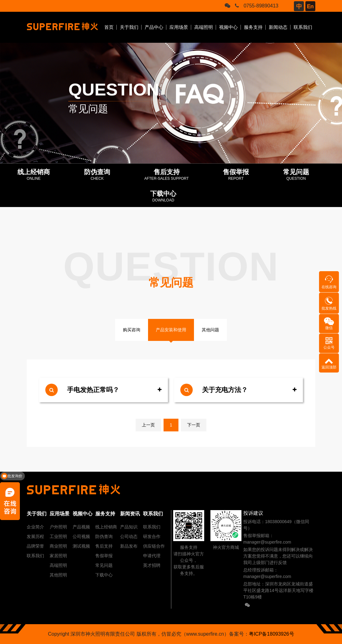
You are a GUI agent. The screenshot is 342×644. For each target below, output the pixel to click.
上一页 (148, 425)
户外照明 (58, 527)
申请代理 (152, 556)
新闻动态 (278, 27)
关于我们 (129, 27)
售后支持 (104, 546)
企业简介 (35, 527)
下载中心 (104, 575)
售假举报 (104, 556)
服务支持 (253, 27)
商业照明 (58, 546)
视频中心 (228, 27)
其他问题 (210, 330)
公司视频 (81, 536)
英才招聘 (152, 565)
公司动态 (129, 536)
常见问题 (104, 565)
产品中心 (154, 27)
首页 (109, 27)
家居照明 (58, 556)
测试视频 (81, 546)
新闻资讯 (130, 514)
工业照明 (58, 536)
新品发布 (129, 546)
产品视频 (81, 527)
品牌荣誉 (35, 546)
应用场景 (179, 27)
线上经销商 (106, 527)
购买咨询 (132, 330)
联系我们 (303, 27)
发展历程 (35, 536)
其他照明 (58, 575)
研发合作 (152, 536)
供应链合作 (154, 546)
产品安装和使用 (171, 330)
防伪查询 (104, 536)
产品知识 (129, 527)
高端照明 (204, 27)
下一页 (194, 425)
